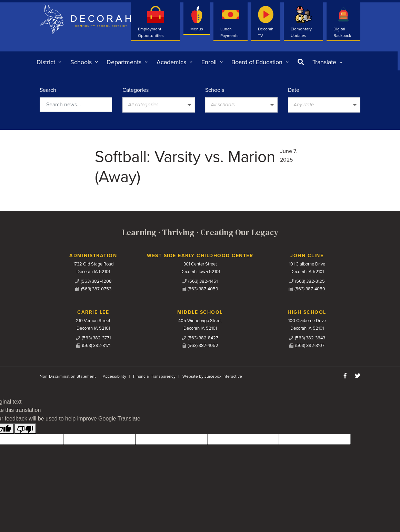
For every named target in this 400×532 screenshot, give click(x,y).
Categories (136, 90)
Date (294, 90)
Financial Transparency (154, 376)
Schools (215, 90)
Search (48, 90)
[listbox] (327, 62)
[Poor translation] (25, 429)
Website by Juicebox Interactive (212, 376)
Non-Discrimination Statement (68, 376)
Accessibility (114, 376)
